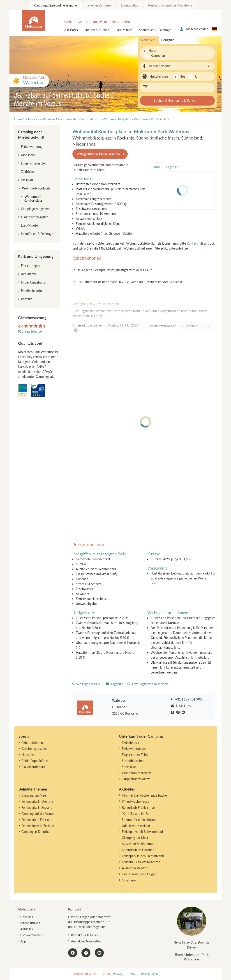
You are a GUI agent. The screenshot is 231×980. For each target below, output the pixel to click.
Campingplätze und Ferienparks (56, 5)
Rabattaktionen (32, 743)
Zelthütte (27, 172)
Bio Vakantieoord (33, 767)
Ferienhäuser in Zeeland (38, 826)
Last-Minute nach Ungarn (140, 874)
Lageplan (114, 684)
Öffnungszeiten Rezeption (148, 684)
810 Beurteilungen (31, 331)
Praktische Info (31, 291)
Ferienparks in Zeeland (37, 808)
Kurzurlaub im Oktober (138, 850)
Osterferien (130, 880)
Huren (153, 51)
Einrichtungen (31, 266)
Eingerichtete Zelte (135, 755)
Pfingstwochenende (135, 801)
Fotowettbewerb (32, 935)
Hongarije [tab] (167, 40)
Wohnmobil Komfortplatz (33, 198)
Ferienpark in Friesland (37, 820)
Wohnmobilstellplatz (36, 188)
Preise (132, 974)
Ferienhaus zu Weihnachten (141, 862)
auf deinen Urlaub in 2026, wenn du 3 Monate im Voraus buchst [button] (130, 282)
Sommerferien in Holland (139, 820)
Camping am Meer (34, 795)
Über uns (27, 917)
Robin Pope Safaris (35, 761)
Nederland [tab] (148, 40)
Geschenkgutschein (35, 749)
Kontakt (192, 243)
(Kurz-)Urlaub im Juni (136, 814)
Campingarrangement (36, 209)
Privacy (118, 974)
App (23, 941)
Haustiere (28, 755)
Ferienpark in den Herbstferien (143, 856)
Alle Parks (71, 30)
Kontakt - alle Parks (84, 935)
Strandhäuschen (133, 761)
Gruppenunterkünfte (136, 779)
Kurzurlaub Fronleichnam (139, 808)
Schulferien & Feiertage (155, 30)
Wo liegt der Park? (87, 684)
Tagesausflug (129, 5)
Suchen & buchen (97, 30)
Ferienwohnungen (134, 749)
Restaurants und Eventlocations (170, 5)
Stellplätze (129, 767)
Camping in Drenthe (35, 832)
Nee (182, 76)
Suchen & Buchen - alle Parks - (175, 100)
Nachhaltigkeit (30, 923)
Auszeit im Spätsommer (138, 844)
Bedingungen (149, 974)
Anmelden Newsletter (86, 941)
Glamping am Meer (135, 838)
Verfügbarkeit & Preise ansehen (98, 154)
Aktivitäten (29, 274)
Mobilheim (28, 155)
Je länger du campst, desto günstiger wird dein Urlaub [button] (115, 270)
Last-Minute (124, 30)
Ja (196, 76)
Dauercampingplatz (34, 217)
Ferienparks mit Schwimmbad (142, 832)
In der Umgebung (33, 282)
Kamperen (155, 55)
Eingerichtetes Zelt (34, 163)
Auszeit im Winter (134, 868)
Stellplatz (27, 180)
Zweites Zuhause (99, 5)
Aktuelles (27, 929)
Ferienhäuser (131, 743)
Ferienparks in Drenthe (37, 801)
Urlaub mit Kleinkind (136, 826)
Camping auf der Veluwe (38, 814)
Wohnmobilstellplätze (137, 773)
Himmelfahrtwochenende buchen (145, 795)
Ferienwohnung (32, 147)
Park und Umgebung (36, 256)
